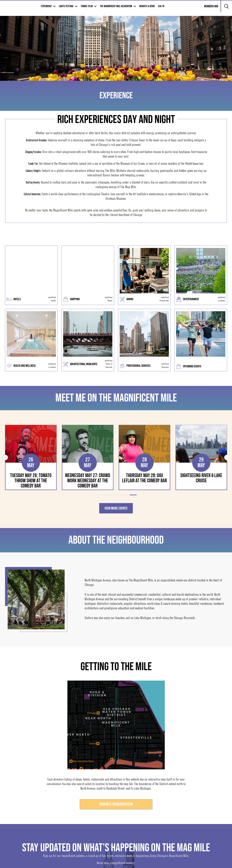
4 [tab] (125, 495)
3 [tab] (116, 495)
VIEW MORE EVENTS (116, 508)
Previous (5, 458)
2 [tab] (107, 495)
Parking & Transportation (116, 805)
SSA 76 (185, 8)
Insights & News (171, 8)
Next (227, 458)
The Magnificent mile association (140, 8)
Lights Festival (90, 8)
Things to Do (111, 8)
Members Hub (209, 10)
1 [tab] (99, 495)
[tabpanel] (31, 458)
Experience (70, 8)
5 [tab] (133, 495)
